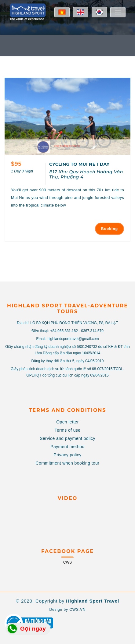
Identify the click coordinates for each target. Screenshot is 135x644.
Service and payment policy (67, 438)
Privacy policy (67, 455)
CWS (67, 562)
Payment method (67, 447)
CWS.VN (77, 610)
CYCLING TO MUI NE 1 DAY (79, 164)
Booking (109, 229)
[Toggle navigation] (118, 12)
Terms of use (68, 430)
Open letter (67, 422)
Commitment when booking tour (68, 463)
